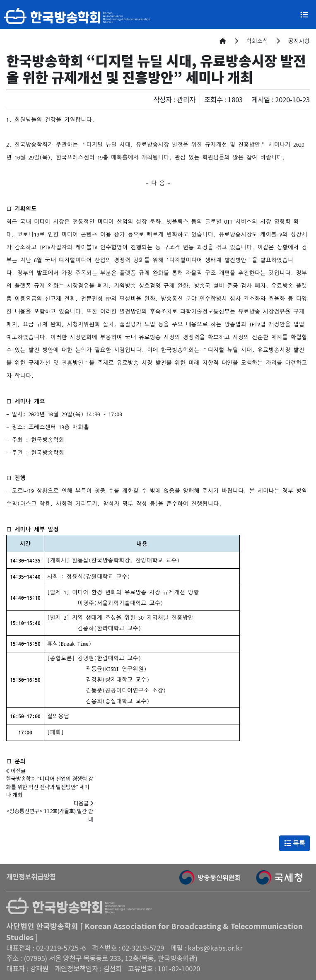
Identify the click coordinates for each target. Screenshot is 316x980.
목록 (295, 843)
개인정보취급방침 (31, 876)
